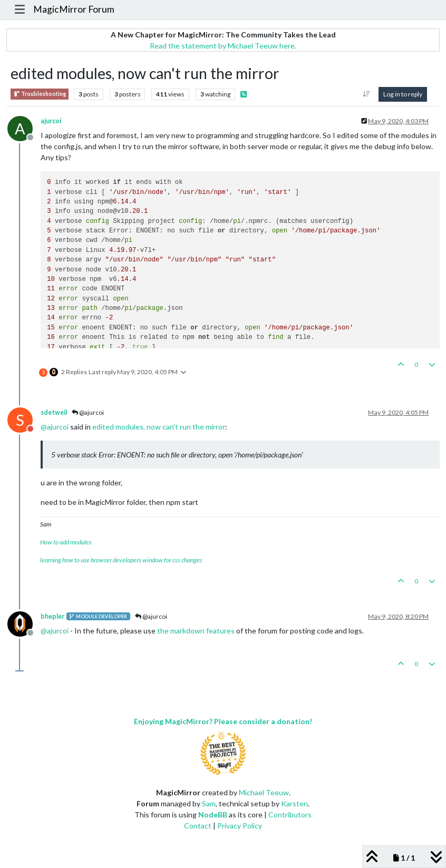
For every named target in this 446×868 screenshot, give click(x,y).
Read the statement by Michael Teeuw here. (223, 46)
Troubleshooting (40, 94)
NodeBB (213, 815)
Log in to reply (403, 94)
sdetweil (54, 412)
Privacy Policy (240, 826)
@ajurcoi (88, 412)
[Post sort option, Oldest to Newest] (367, 94)
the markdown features (196, 631)
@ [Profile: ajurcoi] (55, 427)
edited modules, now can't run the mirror (159, 427)
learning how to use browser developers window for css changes (121, 560)
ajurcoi (51, 121)
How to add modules (66, 542)
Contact (198, 826)
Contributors (290, 815)
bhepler (52, 616)
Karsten (294, 803)
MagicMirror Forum (74, 9)
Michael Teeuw (264, 792)
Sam (209, 803)
